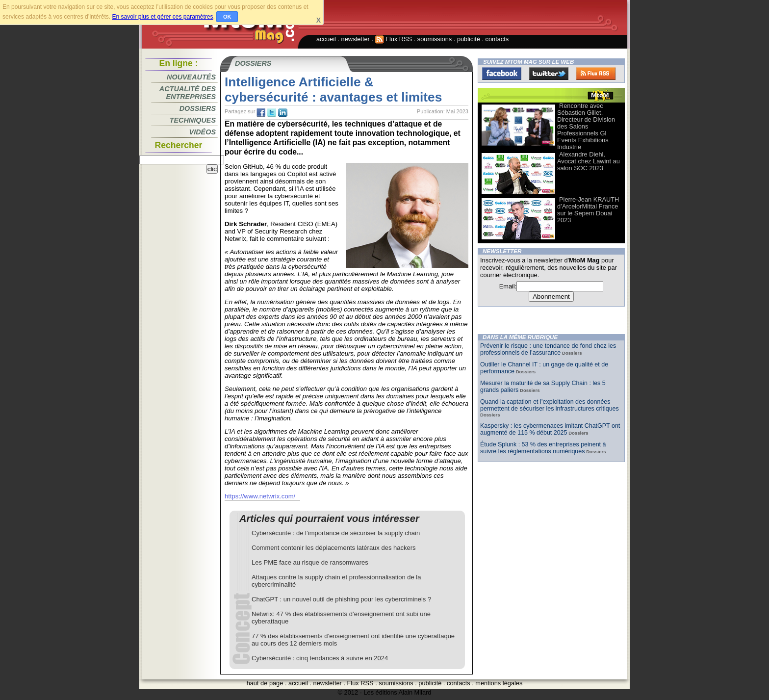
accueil (326, 39)
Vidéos (203, 132)
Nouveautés (191, 77)
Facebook (502, 74)
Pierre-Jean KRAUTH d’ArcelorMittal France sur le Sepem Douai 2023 (588, 210)
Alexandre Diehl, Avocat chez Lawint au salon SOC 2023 (589, 161)
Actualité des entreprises (188, 93)
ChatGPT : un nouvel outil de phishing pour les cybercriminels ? (341, 599)
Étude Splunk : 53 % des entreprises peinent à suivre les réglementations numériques (543, 448)
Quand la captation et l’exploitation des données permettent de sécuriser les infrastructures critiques (550, 405)
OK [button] (227, 17)
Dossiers (198, 108)
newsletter (356, 39)
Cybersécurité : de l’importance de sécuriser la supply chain (336, 533)
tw (272, 113)
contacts (497, 39)
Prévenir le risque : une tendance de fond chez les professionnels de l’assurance (548, 349)
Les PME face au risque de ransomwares (310, 562)
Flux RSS (394, 39)
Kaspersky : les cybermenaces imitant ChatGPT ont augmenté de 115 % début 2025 (550, 429)
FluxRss (596, 74)
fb (261, 113)
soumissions (435, 39)
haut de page (265, 683)
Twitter (549, 74)
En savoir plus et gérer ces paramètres (162, 17)
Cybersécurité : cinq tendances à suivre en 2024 (320, 658)
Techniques (193, 120)
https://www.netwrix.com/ (260, 496)
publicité (469, 39)
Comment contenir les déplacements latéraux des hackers (334, 548)
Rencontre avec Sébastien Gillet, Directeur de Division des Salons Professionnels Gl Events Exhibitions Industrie (586, 126)
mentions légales (499, 683)
